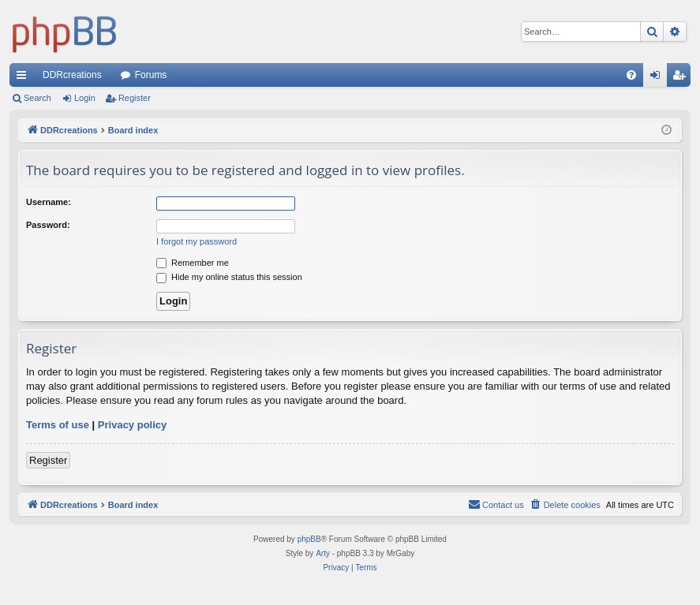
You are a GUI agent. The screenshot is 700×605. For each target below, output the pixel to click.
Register (135, 98)
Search (37, 98)
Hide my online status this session (229, 277)
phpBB (309, 539)
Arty (323, 553)
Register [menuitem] (682, 78)
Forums (151, 75)
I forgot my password (197, 241)
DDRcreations (72, 75)
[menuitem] (631, 75)
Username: (49, 202)
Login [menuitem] (659, 78)
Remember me (193, 263)
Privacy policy (132, 425)
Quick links (24, 78)
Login (85, 98)
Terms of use (58, 425)
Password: (48, 225)
